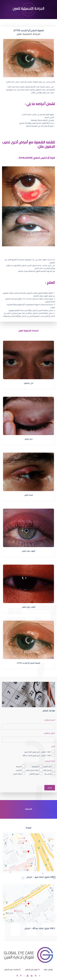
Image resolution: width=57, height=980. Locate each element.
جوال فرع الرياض (31, 969)
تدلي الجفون (29, 383)
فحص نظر (48, 774)
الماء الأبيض (47, 767)
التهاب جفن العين (29, 551)
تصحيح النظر (47, 770)
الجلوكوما (35, 767)
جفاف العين (17, 774)
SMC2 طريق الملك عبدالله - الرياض (40, 928)
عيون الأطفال (34, 774)
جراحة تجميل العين (32, 770)
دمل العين (29, 439)
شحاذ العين (29, 495)
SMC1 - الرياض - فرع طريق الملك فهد (38, 752)
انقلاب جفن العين (29, 607)
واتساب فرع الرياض (12, 969)
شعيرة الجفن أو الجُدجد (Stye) (29, 663)
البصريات (19, 770)
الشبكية (19, 767)
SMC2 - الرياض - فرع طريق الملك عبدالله (37, 755)
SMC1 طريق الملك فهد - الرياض (41, 877)
